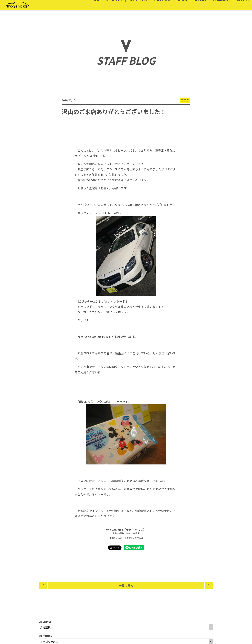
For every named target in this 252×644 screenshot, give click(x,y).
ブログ (185, 100)
